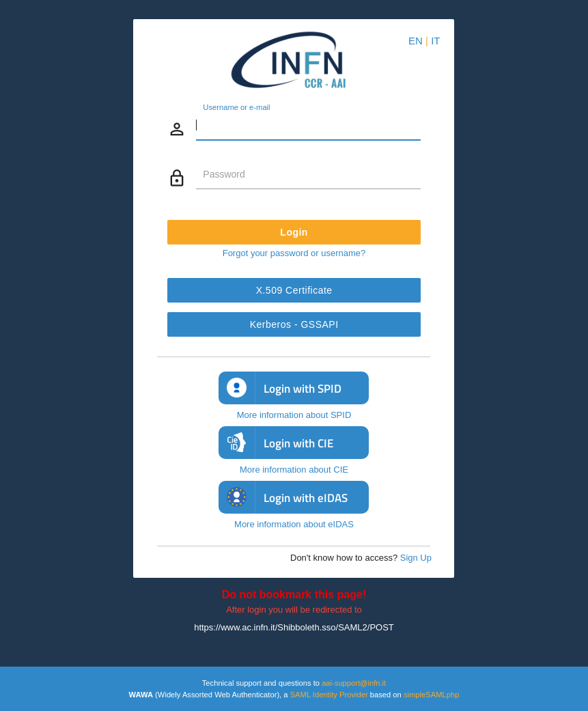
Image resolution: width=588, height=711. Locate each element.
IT (435, 41)
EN (416, 41)
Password (224, 174)
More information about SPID (294, 415)
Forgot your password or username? (294, 253)
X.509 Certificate (294, 290)
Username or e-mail (236, 108)
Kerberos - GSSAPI (294, 324)
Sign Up (416, 558)
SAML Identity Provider (329, 695)
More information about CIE (294, 470)
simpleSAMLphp (431, 695)
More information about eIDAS (294, 524)
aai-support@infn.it (354, 683)
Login (294, 232)
